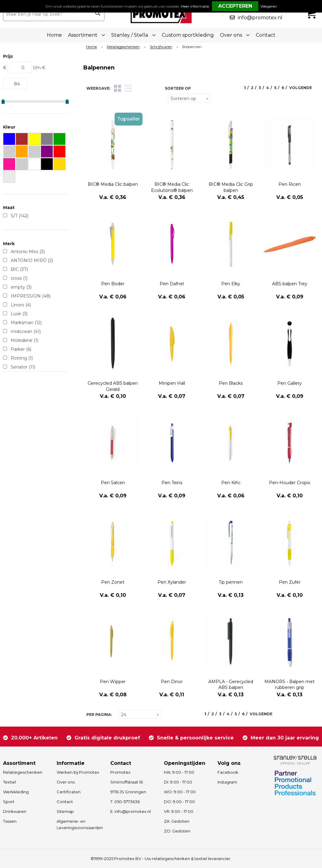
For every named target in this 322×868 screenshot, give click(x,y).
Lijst (128, 88)
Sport (9, 802)
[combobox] (47, 14)
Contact (266, 35)
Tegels (117, 88)
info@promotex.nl (260, 18)
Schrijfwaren (161, 47)
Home (54, 35)
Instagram (227, 782)
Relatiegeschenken (123, 47)
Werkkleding (16, 792)
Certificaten (69, 792)
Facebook (228, 772)
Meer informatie (195, 6)
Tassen (10, 821)
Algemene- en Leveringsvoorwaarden (80, 824)
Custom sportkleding (188, 35)
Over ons (66, 782)
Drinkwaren (15, 811)
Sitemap (65, 811)
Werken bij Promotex (78, 772)
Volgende (301, 88)
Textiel (9, 782)
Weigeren (269, 6)
